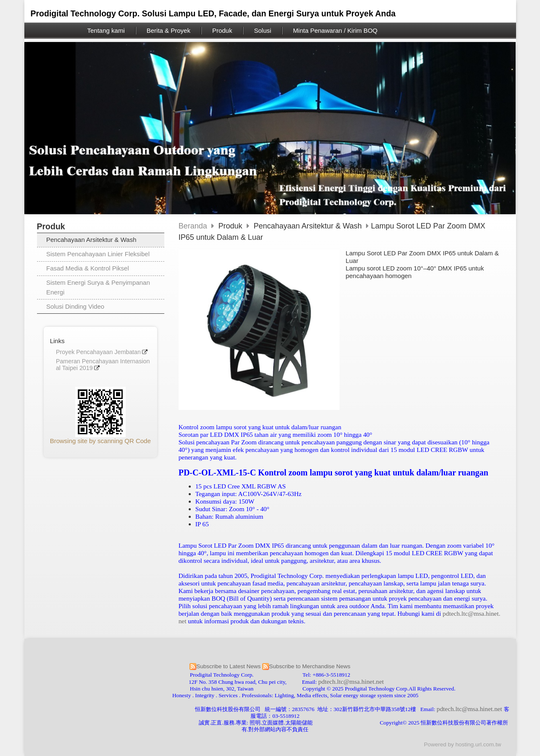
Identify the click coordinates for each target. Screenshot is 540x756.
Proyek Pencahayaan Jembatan (98, 352)
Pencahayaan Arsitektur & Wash (91, 240)
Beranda (193, 226)
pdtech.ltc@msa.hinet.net (351, 681)
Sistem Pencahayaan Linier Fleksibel (98, 254)
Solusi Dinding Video (75, 306)
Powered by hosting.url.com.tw (463, 744)
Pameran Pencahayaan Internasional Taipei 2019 (103, 365)
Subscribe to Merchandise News (310, 666)
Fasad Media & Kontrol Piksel (88, 268)
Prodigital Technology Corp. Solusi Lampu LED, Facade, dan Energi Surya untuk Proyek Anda (213, 13)
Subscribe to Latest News (228, 666)
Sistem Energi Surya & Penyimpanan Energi (98, 287)
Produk (232, 226)
